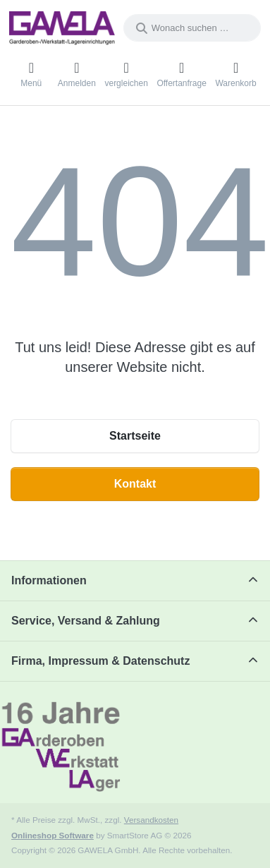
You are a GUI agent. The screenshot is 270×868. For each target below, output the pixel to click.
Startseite (135, 436)
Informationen (49, 580)
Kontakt (135, 484)
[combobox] (192, 28)
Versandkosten (151, 820)
